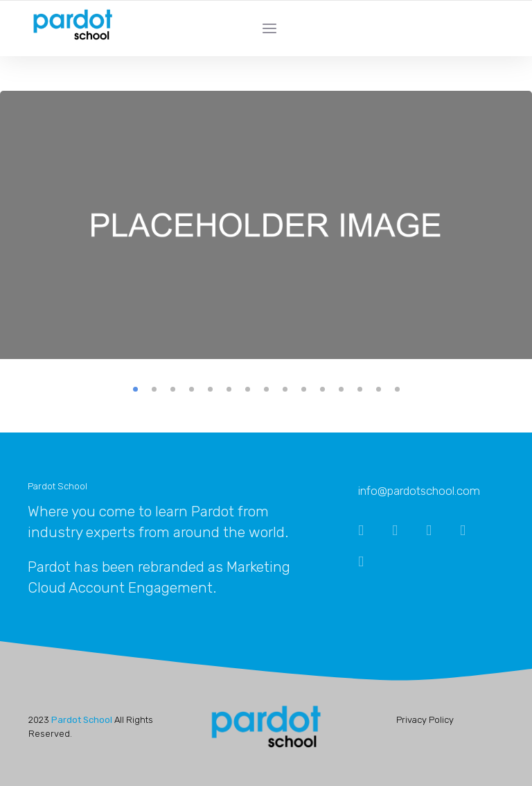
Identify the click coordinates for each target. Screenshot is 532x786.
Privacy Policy (425, 720)
